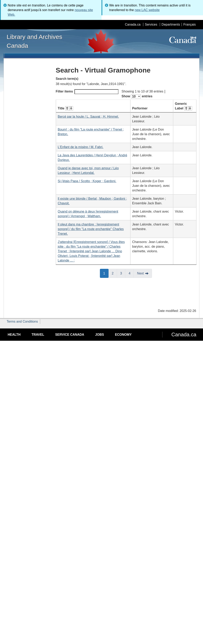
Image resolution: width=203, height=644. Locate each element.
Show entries (137, 96)
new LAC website (147, 10)
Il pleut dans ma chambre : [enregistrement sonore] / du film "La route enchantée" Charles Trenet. (91, 229)
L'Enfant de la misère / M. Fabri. (81, 147)
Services (151, 24)
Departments (171, 24)
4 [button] (131, 273)
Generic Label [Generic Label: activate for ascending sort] (184, 106)
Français (190, 24)
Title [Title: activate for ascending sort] (65, 108)
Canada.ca (133, 24)
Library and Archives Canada (34, 41)
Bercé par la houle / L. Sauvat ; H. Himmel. (88, 117)
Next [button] (140, 273)
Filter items (87, 92)
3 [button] (123, 273)
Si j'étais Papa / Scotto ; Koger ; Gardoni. (87, 181)
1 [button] (106, 273)
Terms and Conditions (22, 321)
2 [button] (114, 273)
